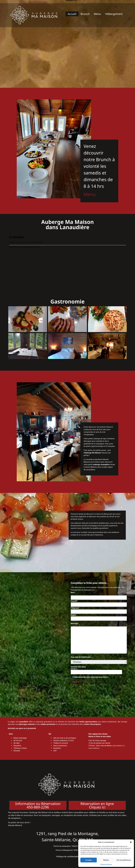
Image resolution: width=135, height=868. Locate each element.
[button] (131, 842)
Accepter (89, 860)
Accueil (72, 14)
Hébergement (114, 14)
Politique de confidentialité (67, 857)
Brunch (85, 14)
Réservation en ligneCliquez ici (97, 805)
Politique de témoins (106, 864)
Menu (97, 14)
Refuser (106, 860)
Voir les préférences (124, 860)
